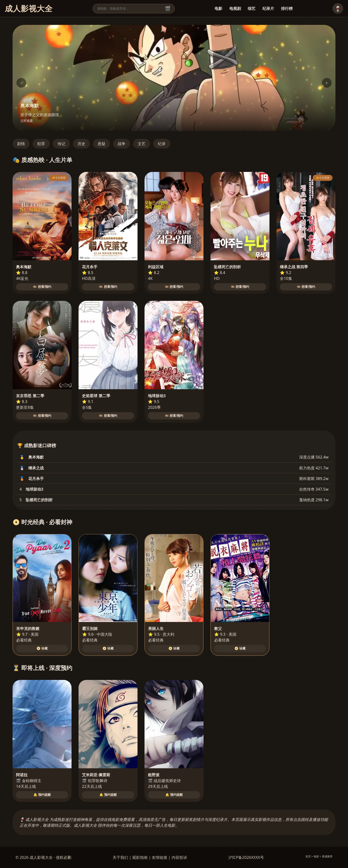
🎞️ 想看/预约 (42, 287)
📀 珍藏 (42, 648)
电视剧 (235, 8)
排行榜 (287, 8)
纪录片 (268, 8)
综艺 (252, 8)
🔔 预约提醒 (42, 795)
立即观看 (27, 121)
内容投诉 (179, 857)
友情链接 (159, 857)
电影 (218, 8)
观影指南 (140, 857)
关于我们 (120, 857)
